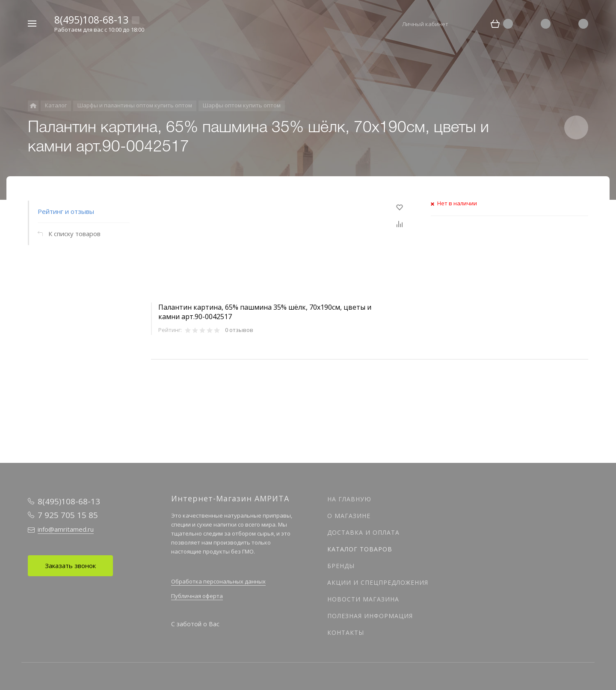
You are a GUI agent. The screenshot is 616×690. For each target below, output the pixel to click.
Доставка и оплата (363, 532)
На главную (349, 499)
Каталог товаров (360, 549)
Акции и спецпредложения (378, 582)
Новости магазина (363, 599)
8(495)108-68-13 (91, 20)
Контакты (346, 632)
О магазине (349, 516)
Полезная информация (370, 616)
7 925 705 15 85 (68, 515)
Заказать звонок (70, 566)
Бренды (341, 566)
